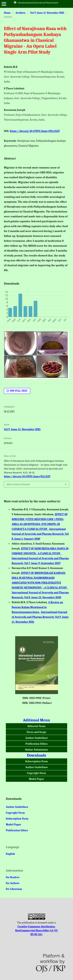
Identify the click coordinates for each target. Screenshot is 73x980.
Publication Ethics (37, 744)
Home (7, 13)
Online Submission (36, 750)
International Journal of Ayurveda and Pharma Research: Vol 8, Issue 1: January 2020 (40, 534)
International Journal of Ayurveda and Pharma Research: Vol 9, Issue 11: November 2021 (40, 617)
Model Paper (36, 779)
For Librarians (14, 889)
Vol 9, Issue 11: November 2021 (47, 13)
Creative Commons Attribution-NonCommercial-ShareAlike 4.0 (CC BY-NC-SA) (37, 930)
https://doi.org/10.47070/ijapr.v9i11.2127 (35, 131)
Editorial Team (37, 726)
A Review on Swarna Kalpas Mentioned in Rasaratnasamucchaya (37, 607)
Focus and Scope (36, 732)
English (10, 854)
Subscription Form (37, 761)
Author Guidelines (36, 738)
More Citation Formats (18, 484)
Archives (20, 13)
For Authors (13, 883)
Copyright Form (36, 773)
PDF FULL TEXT (18, 391)
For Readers (13, 877)
